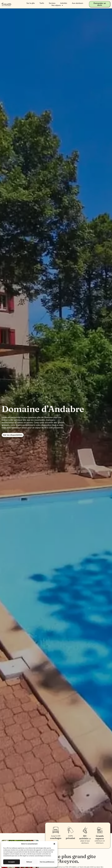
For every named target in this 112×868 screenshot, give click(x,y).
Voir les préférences (47, 862)
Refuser (29, 862)
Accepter (11, 862)
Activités (64, 3)
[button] (54, 844)
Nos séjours (57, 5)
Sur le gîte (31, 3)
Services (52, 3)
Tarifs (42, 3)
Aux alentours (78, 3)
